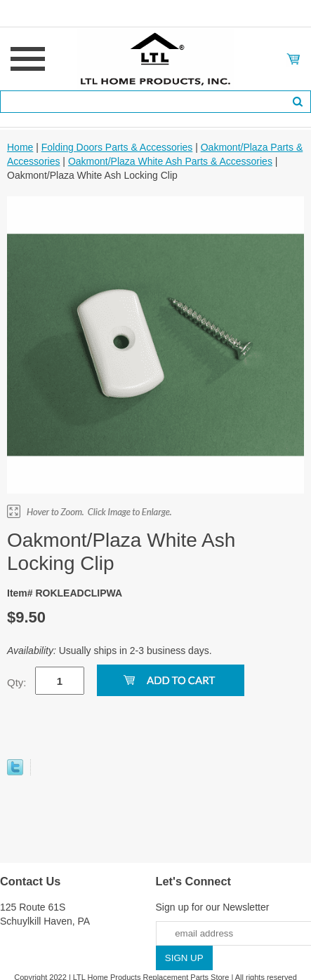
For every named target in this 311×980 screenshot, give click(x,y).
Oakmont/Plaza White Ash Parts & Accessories (170, 161)
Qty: (17, 682)
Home (20, 147)
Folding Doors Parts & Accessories (117, 147)
